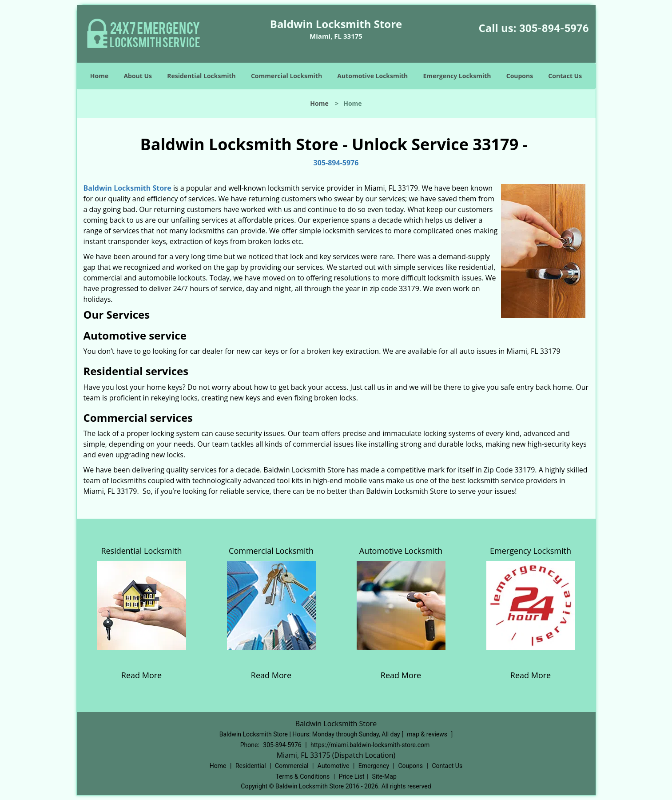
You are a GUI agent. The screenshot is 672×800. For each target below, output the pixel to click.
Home (99, 76)
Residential (251, 766)
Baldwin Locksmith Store (127, 188)
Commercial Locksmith (286, 76)
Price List (352, 776)
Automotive (334, 766)
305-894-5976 (554, 28)
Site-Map (384, 776)
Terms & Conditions (302, 776)
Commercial (292, 766)
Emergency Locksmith (457, 76)
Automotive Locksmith (372, 76)
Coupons (520, 76)
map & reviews (428, 734)
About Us (138, 76)
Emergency (374, 766)
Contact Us (565, 76)
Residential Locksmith (201, 76)
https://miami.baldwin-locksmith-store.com (370, 745)
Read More (141, 675)
